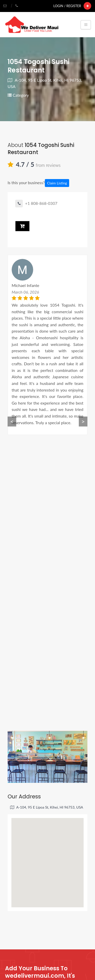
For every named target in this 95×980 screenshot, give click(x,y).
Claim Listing (57, 183)
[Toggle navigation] (86, 25)
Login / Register (67, 6)
